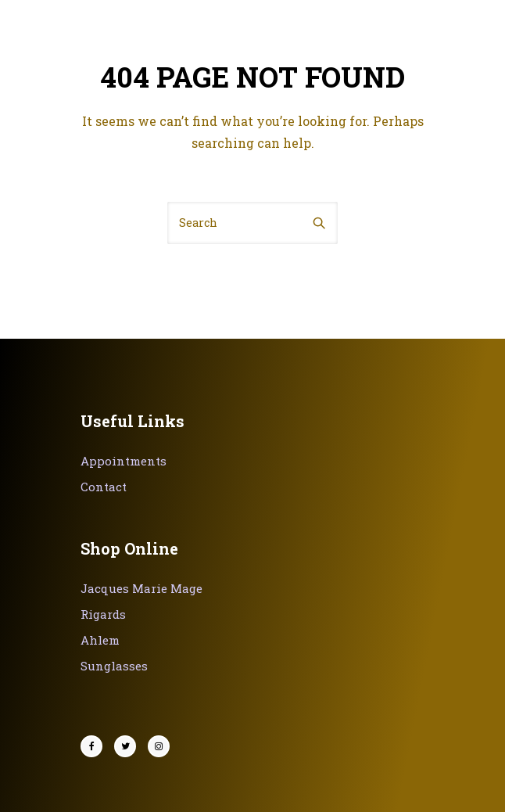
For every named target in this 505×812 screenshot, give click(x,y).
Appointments (124, 461)
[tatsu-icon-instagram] (159, 746)
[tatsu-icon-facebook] (95, 746)
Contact (104, 487)
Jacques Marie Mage (141, 588)
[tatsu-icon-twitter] (129, 746)
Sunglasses (114, 666)
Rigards (103, 614)
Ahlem (100, 640)
